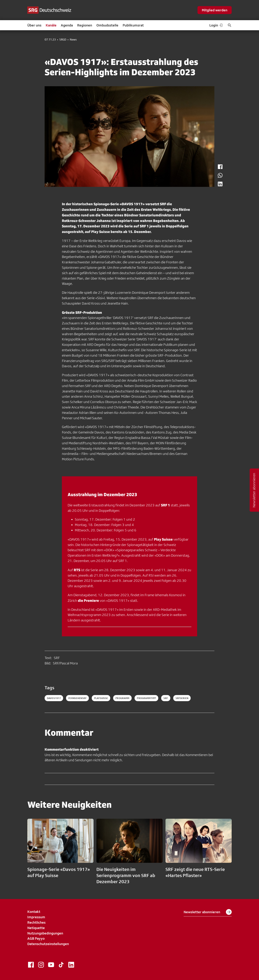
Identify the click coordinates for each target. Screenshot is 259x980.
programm (122, 698)
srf (166, 698)
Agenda (67, 25)
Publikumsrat (133, 25)
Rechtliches (36, 922)
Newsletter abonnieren (208, 912)
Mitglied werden (215, 10)
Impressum (36, 917)
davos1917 (54, 698)
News (73, 40)
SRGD (63, 40)
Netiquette (36, 928)
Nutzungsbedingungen (45, 933)
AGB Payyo (36, 938)
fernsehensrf (77, 698)
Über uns (34, 25)
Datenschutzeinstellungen (48, 944)
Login (216, 25)
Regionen (85, 25)
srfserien (182, 698)
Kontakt (34, 912)
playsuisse (101, 698)
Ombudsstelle (107, 25)
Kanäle (51, 25)
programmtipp (146, 698)
